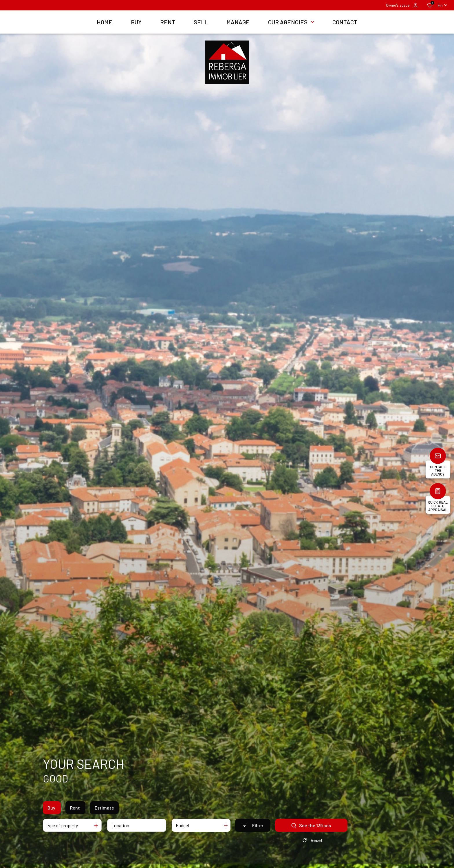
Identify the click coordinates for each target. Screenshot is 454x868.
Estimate (104, 808)
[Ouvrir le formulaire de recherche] (253, 825)
